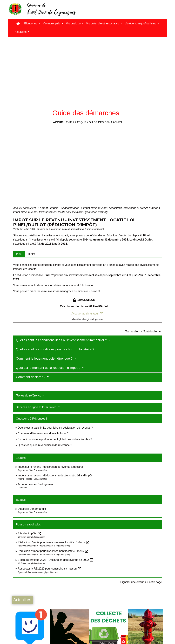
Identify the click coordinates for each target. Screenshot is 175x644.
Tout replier (134, 331)
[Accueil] (42, 9)
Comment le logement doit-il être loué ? (45, 358)
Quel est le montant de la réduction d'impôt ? (49, 368)
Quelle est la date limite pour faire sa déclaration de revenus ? (55, 428)
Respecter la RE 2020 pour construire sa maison (50, 569)
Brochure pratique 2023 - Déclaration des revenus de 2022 (56, 560)
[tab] (19, 254)
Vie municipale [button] (52, 23)
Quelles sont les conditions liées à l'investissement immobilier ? (62, 340)
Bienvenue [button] (31, 23)
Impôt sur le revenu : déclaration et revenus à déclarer (50, 467)
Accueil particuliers (25, 208)
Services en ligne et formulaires (37, 407)
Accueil (59, 122)
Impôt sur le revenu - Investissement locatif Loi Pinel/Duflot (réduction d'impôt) (60, 212)
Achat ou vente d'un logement (35, 484)
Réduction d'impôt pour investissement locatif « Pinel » (53, 551)
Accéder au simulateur (87, 314)
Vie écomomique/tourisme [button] (141, 23)
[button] (18, 24)
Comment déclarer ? (31, 377)
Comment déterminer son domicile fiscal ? (43, 433)
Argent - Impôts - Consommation (60, 208)
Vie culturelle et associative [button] (103, 23)
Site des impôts (29, 533)
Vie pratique (77, 122)
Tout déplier (153, 331)
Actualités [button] (21, 32)
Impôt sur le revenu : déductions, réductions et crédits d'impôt (121, 208)
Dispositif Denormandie (32, 509)
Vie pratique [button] (74, 23)
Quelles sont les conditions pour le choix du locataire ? (56, 349)
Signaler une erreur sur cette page (141, 582)
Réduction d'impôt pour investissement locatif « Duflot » (54, 542)
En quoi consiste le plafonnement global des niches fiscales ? (55, 439)
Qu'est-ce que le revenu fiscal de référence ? (45, 445)
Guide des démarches (105, 122)
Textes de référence (29, 396)
